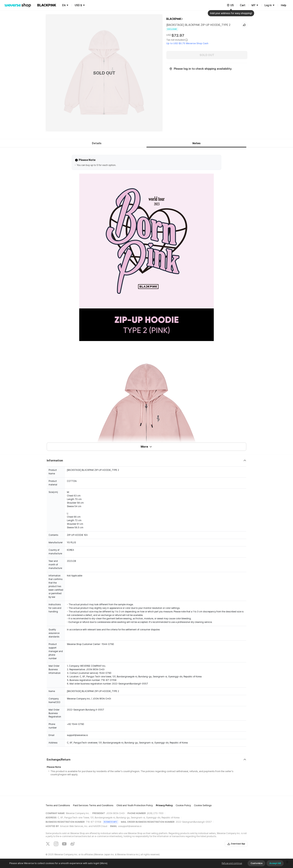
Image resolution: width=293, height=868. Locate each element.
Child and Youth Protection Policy (135, 805)
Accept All (275, 863)
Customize (256, 863)
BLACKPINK (174, 19)
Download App (236, 844)
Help (284, 5)
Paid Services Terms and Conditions (93, 805)
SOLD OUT (207, 55)
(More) (103, 863)
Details (97, 143)
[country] (230, 5)
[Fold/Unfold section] (146, 460)
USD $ (78, 5)
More (146, 447)
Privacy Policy (164, 805)
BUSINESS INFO (111, 822)
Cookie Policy (183, 805)
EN (64, 5)
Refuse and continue (232, 863)
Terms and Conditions (58, 805)
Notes (196, 143)
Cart (243, 5)
